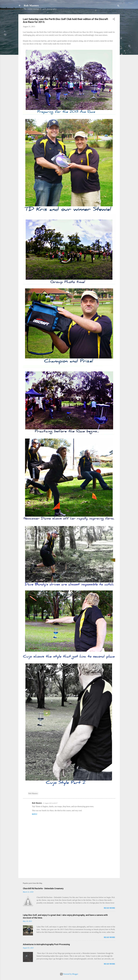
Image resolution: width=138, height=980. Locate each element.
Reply (35, 814)
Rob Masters (31, 5)
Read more (109, 908)
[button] (114, 19)
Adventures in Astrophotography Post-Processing (46, 944)
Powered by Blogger (69, 974)
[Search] (118, 6)
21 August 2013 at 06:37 (50, 803)
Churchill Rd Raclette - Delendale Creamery (43, 888)
